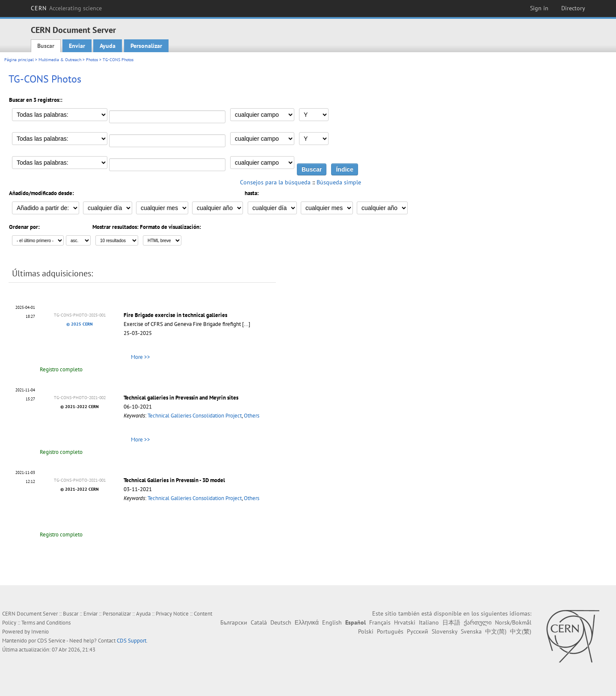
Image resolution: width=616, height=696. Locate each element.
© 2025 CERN (80, 324)
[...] (246, 324)
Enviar (77, 46)
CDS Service (51, 641)
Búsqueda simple (339, 182)
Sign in (539, 8)
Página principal (19, 60)
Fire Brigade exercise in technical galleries (175, 315)
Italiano (429, 622)
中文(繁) (521, 631)
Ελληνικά (307, 622)
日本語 (451, 622)
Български (234, 622)
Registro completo (61, 369)
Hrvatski (405, 622)
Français (380, 622)
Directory (573, 8)
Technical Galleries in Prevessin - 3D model (174, 480)
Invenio (40, 632)
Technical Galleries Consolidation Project (195, 416)
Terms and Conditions (46, 623)
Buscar (46, 46)
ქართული (478, 622)
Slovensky (444, 631)
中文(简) (496, 631)
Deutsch (281, 622)
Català (259, 622)
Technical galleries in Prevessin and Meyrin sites (181, 398)
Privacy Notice (172, 614)
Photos (92, 60)
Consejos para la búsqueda (275, 182)
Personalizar (146, 46)
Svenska (471, 631)
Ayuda (108, 46)
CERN (66, 8)
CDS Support (132, 641)
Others (252, 416)
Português (390, 631)
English (332, 622)
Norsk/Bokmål (513, 622)
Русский (418, 631)
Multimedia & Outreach (60, 60)
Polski (366, 631)
